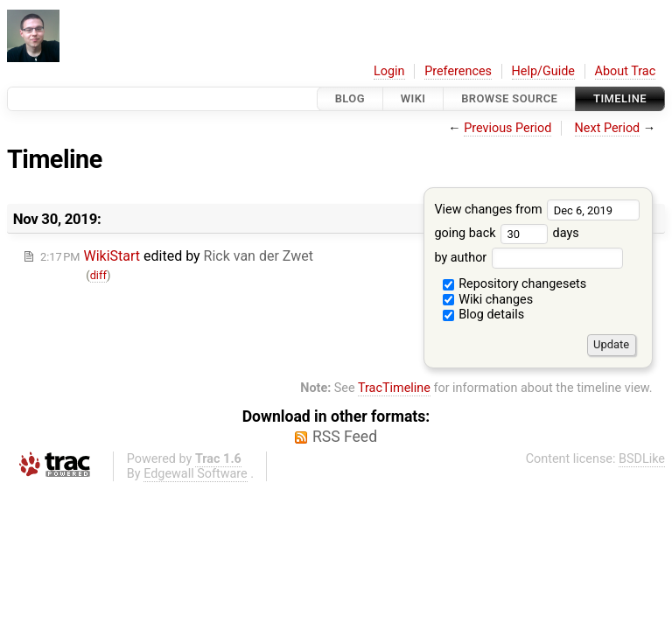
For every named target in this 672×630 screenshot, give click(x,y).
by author (528, 258)
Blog (350, 98)
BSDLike (642, 459)
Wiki (413, 98)
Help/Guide (543, 71)
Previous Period (507, 128)
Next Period (608, 128)
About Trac (626, 71)
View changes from (537, 210)
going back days (506, 233)
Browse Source (509, 98)
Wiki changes (488, 300)
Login (389, 71)
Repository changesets (515, 284)
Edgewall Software (196, 474)
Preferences (458, 71)
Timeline (620, 98)
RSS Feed (345, 437)
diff (98, 275)
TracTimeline (394, 388)
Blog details (484, 315)
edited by (177, 256)
